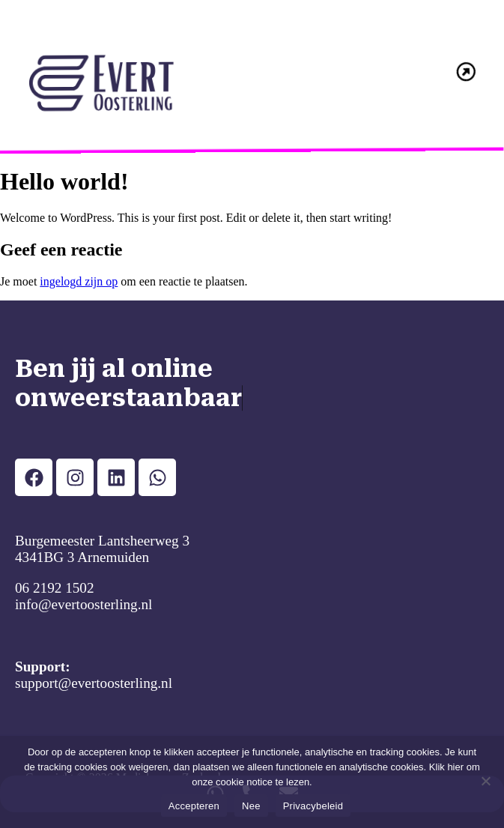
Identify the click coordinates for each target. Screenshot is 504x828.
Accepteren (194, 806)
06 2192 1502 (55, 588)
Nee (251, 806)
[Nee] (485, 781)
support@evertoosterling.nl (94, 683)
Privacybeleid (313, 806)
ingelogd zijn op (79, 281)
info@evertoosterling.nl (84, 604)
